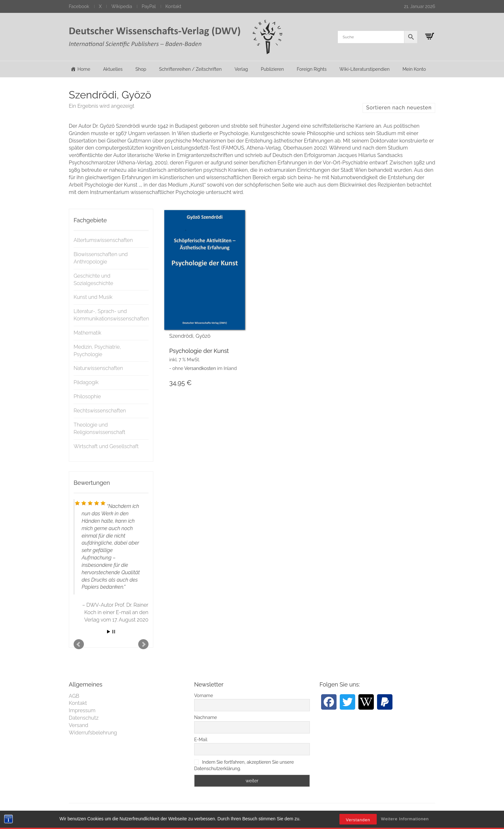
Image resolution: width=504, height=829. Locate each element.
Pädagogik (86, 382)
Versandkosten (200, 368)
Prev (79, 644)
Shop (141, 69)
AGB (74, 696)
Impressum (82, 710)
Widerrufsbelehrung (93, 733)
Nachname (206, 717)
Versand (79, 725)
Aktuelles (113, 69)
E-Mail (201, 740)
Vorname (204, 695)
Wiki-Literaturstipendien (364, 69)
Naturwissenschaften (98, 368)
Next (143, 644)
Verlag (241, 69)
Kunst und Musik (93, 297)
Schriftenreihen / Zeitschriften (190, 69)
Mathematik (87, 333)
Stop (114, 632)
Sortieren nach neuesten (399, 108)
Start (109, 632)
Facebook (79, 6)
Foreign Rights (312, 69)
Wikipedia (122, 6)
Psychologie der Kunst (199, 351)
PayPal (149, 6)
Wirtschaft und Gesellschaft (106, 446)
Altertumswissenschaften (103, 240)
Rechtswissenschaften (100, 411)
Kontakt (173, 6)
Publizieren (272, 69)
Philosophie (87, 396)
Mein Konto (414, 69)
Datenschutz (84, 718)
